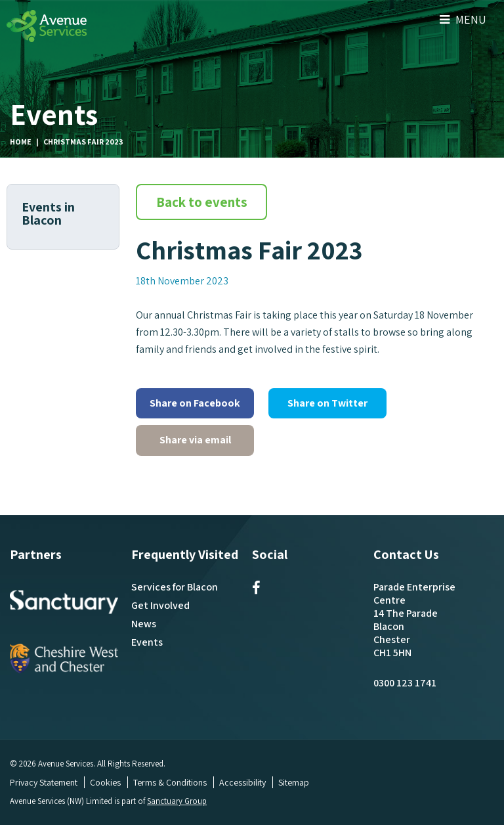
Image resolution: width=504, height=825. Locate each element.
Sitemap (294, 782)
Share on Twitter (327, 403)
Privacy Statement (44, 782)
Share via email (195, 440)
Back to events (202, 202)
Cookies (105, 782)
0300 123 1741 (405, 683)
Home (21, 142)
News (144, 624)
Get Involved (160, 605)
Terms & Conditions (170, 782)
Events (147, 642)
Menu (463, 19)
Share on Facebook (195, 403)
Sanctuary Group (177, 801)
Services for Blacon (175, 587)
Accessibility (242, 782)
